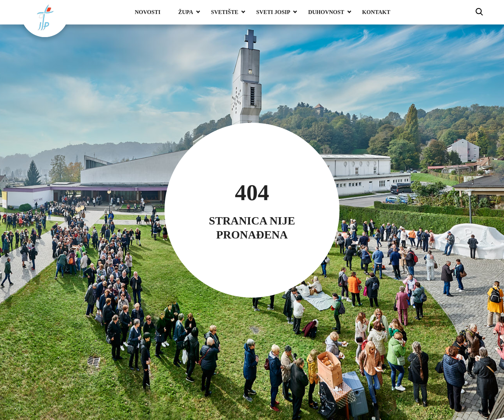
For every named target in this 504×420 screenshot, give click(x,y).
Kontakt (376, 12)
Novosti (148, 12)
